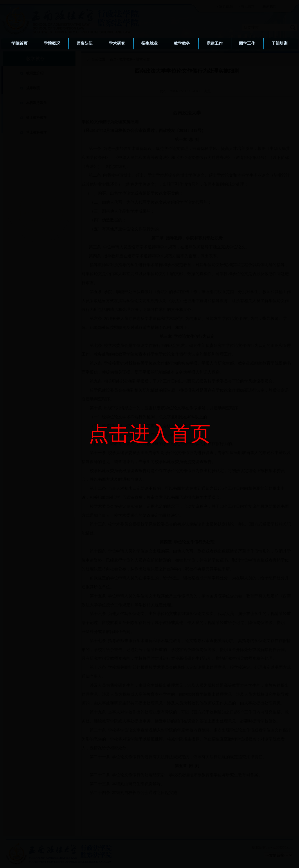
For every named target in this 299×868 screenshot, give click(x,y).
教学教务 (182, 43)
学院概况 (52, 43)
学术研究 (117, 43)
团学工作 (247, 43)
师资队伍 (84, 43)
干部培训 (280, 43)
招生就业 (149, 43)
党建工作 (215, 43)
